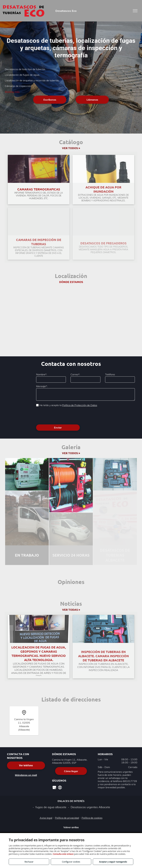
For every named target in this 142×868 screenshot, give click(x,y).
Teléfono (110, 374)
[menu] (135, 11)
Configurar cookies (71, 862)
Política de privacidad (67, 818)
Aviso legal (46, 818)
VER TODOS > (71, 148)
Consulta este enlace (63, 854)
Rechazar (29, 862)
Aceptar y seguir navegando (113, 862)
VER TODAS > (71, 610)
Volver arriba (71, 827)
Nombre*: (42, 374)
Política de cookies (92, 818)
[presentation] (60, 415)
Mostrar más (12, 92)
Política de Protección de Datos (80, 405)
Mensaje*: (42, 386)
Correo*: (75, 374)
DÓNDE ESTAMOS (71, 282)
